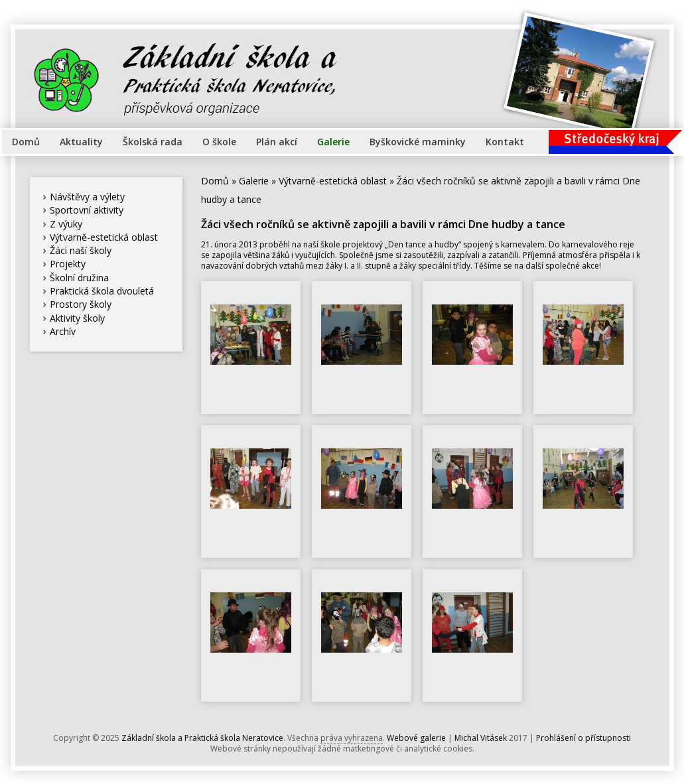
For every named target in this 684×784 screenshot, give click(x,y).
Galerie (333, 142)
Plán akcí (277, 142)
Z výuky (66, 224)
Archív (63, 331)
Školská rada (153, 142)
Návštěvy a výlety (87, 197)
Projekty (68, 264)
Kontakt (505, 142)
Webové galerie (416, 738)
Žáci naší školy (81, 250)
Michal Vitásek (481, 738)
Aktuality (81, 142)
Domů (26, 142)
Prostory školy (81, 304)
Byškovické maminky (418, 142)
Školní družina (79, 278)
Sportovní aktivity (87, 210)
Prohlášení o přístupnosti (583, 738)
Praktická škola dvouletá (102, 291)
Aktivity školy (77, 318)
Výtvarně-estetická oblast (104, 237)
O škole (219, 142)
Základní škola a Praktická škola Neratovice (202, 738)
